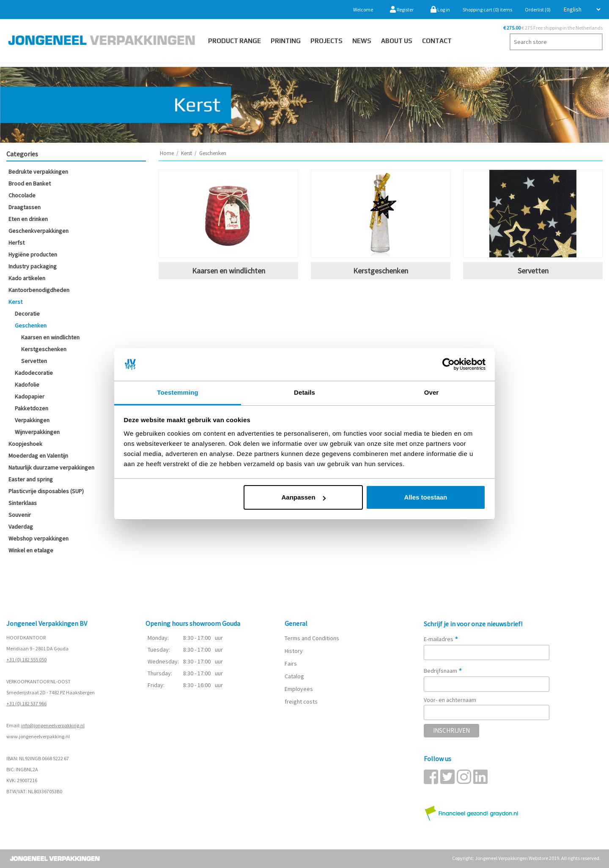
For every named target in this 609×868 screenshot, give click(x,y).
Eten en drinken (28, 219)
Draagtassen (25, 207)
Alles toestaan (426, 497)
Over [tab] (432, 392)
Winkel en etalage (31, 550)
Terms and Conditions (312, 638)
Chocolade (22, 195)
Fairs (291, 663)
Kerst (15, 302)
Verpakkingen (32, 420)
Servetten (34, 361)
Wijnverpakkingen (37, 432)
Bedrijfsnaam (443, 671)
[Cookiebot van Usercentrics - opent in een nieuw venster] (449, 365)
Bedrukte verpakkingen (38, 172)
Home (167, 153)
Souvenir (20, 515)
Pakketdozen (32, 408)
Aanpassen (304, 497)
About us (397, 41)
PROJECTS (326, 41)
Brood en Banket (30, 183)
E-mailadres (441, 639)
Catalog (294, 676)
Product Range (235, 41)
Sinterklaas (23, 503)
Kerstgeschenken (44, 349)
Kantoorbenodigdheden (39, 290)
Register (402, 10)
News (362, 41)
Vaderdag (21, 527)
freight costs (301, 701)
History (294, 651)
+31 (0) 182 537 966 (26, 703)
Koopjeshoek (25, 444)
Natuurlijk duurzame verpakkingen (51, 467)
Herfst (16, 243)
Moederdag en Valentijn (38, 456)
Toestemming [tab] (178, 392)
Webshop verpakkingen (38, 538)
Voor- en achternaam (450, 700)
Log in (440, 10)
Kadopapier (30, 396)
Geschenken (31, 325)
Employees (299, 689)
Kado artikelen (27, 278)
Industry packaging (33, 266)
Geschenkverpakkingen (38, 231)
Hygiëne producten (33, 254)
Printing (286, 41)
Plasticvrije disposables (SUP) (46, 491)
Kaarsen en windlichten (50, 337)
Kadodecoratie (34, 373)
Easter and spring (31, 479)
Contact (437, 41)
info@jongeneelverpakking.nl (53, 725)
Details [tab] (304, 392)
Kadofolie (27, 385)
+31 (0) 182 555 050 (26, 659)
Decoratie (27, 314)
